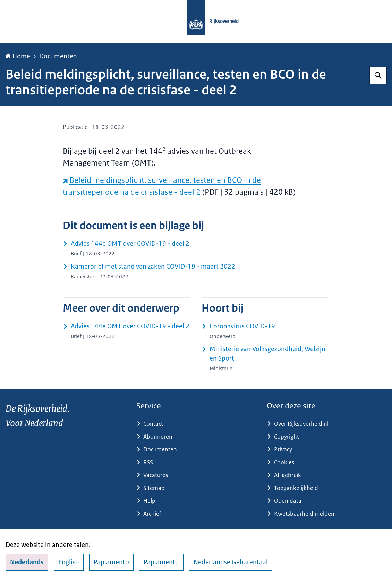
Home (18, 56)
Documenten (58, 56)
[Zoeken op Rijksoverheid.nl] (378, 75)
